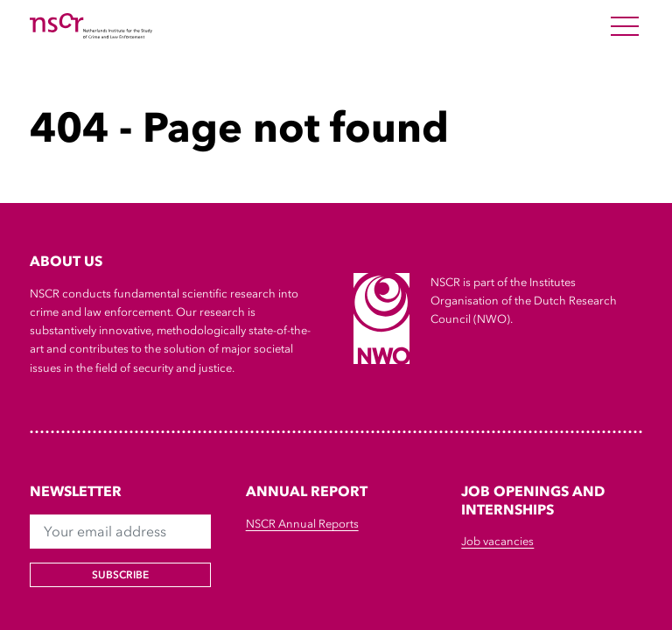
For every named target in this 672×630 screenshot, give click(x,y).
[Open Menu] (625, 26)
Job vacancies (497, 541)
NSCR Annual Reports (302, 524)
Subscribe (120, 575)
